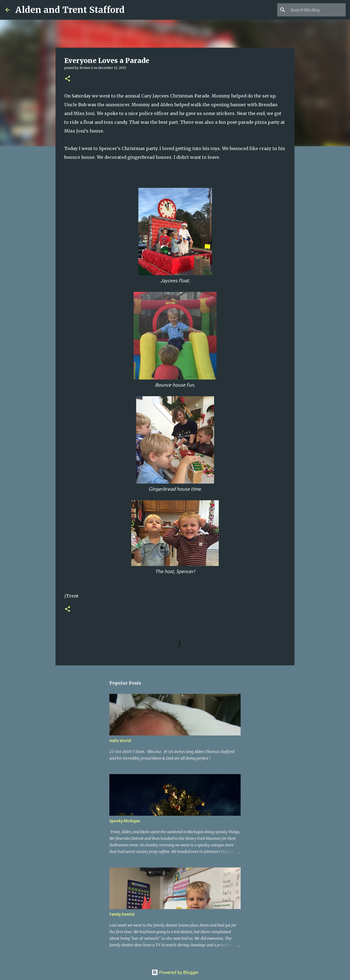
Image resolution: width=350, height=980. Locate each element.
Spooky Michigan (125, 821)
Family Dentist (122, 914)
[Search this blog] (317, 10)
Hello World (120, 741)
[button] (68, 79)
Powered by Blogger (175, 972)
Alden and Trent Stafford (70, 10)
